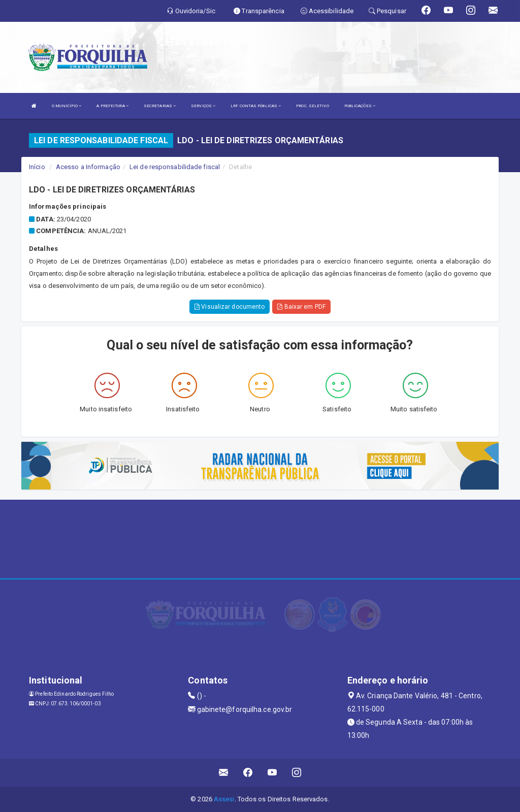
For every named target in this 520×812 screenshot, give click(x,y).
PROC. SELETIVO (312, 106)
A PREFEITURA (112, 106)
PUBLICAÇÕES (360, 106)
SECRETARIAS (160, 106)
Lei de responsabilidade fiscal (175, 167)
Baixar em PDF (301, 307)
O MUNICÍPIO (67, 106)
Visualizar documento (230, 307)
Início (37, 167)
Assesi (224, 799)
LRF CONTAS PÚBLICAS (256, 106)
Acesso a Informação (88, 167)
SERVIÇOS (203, 106)
